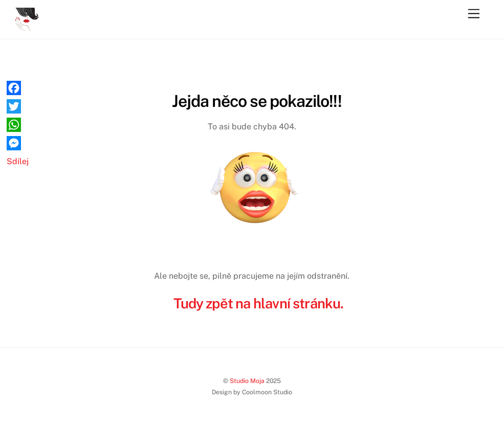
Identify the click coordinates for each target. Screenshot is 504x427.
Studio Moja (247, 381)
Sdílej (18, 161)
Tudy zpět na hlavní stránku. (258, 303)
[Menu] (474, 14)
